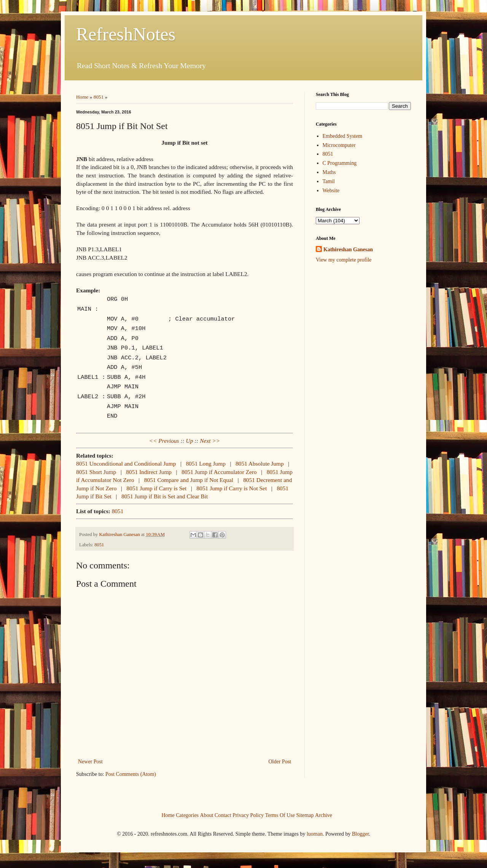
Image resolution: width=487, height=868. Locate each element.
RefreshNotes (126, 34)
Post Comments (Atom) (131, 774)
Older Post (280, 762)
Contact (223, 815)
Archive (324, 815)
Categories (187, 815)
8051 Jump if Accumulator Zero (219, 472)
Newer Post (90, 762)
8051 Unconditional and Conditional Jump (126, 464)
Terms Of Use (280, 815)
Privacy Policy (248, 815)
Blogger (360, 834)
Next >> (210, 441)
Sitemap (305, 815)
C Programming (340, 163)
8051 (99, 97)
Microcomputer (339, 145)
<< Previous (164, 441)
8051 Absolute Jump (260, 464)
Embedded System (343, 136)
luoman (315, 834)
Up (190, 441)
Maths (329, 172)
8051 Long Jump (206, 464)
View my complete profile (344, 260)
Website (331, 191)
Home (82, 97)
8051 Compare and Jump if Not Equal (189, 480)
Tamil (329, 181)
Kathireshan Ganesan (348, 250)
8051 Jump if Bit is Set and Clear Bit (165, 496)
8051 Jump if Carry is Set (157, 488)
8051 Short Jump (96, 472)
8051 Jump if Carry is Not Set (232, 488)
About (207, 815)
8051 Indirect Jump (149, 472)
